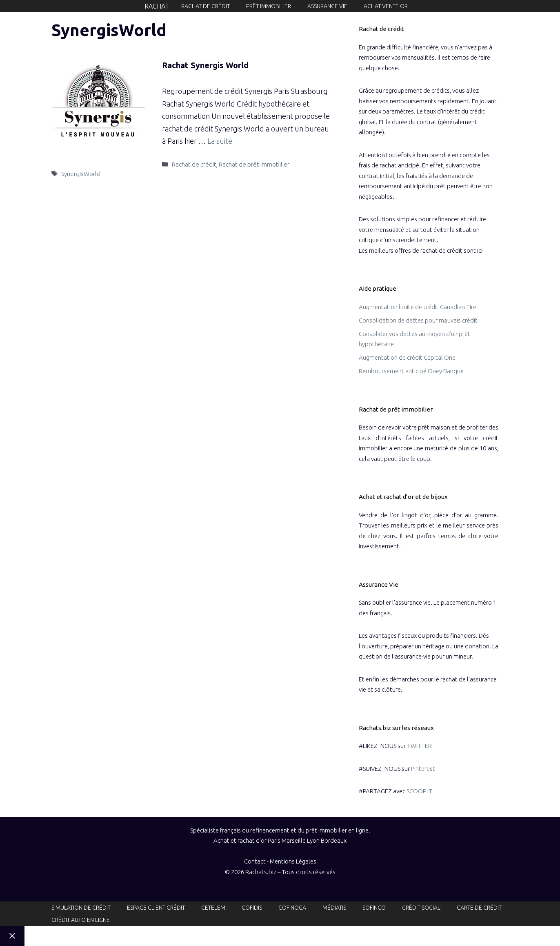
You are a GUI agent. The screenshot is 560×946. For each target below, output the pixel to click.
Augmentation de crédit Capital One (407, 357)
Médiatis (334, 908)
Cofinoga (292, 908)
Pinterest (423, 769)
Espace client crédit (156, 908)
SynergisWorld (81, 174)
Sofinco (374, 908)
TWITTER (419, 746)
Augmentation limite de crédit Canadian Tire (418, 307)
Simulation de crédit (81, 908)
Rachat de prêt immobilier (254, 164)
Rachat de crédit (206, 6)
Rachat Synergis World (205, 65)
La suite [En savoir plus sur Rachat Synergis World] (220, 141)
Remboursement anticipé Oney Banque (411, 371)
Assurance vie (327, 6)
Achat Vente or (386, 6)
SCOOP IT (419, 791)
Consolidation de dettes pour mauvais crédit (418, 320)
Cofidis (252, 908)
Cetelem (213, 908)
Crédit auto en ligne (81, 920)
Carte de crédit (479, 908)
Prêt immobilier (269, 6)
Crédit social (421, 908)
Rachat (157, 6)
